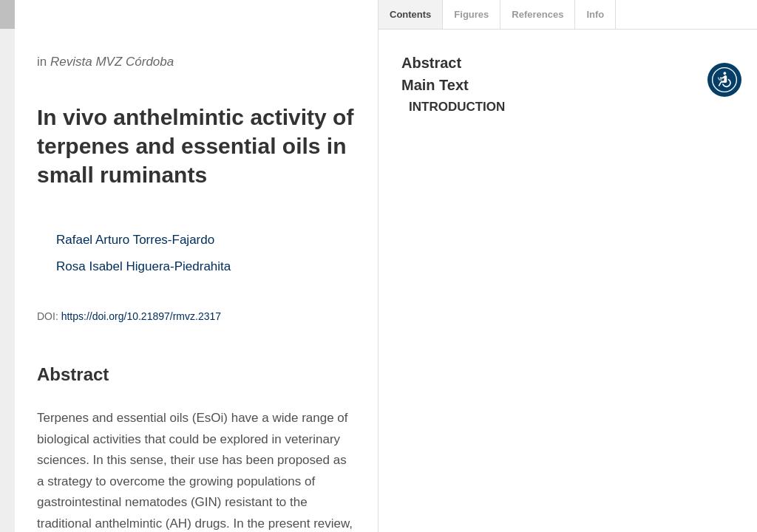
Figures (471, 14)
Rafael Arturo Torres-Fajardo (135, 240)
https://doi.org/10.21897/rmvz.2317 (141, 316)
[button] (724, 80)
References (537, 14)
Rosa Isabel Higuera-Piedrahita (143, 266)
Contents (410, 14)
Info (595, 14)
